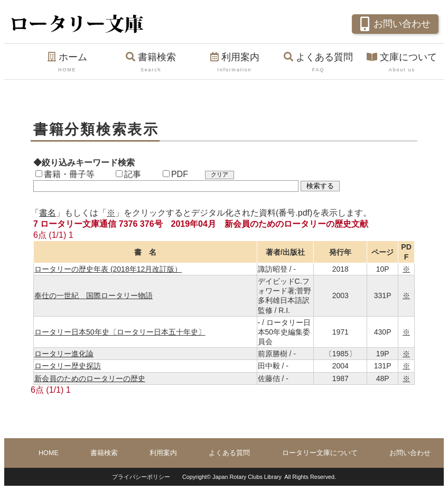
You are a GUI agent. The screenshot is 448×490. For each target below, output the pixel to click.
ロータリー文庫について (320, 453)
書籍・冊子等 (65, 174)
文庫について (402, 63)
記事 (128, 174)
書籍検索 (151, 63)
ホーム (67, 63)
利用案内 (235, 63)
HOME (49, 453)
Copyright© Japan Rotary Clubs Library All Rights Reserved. (259, 477)
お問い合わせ (394, 23)
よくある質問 (318, 63)
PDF (175, 174)
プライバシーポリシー (141, 477)
